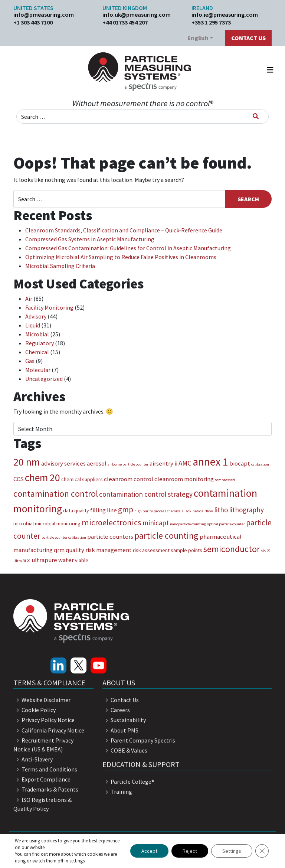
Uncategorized (44, 379)
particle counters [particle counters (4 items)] (110, 536)
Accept (149, 851)
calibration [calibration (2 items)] (260, 464)
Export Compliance (42, 779)
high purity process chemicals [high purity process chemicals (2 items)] (159, 511)
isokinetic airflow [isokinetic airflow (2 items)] (199, 511)
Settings (232, 851)
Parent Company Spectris (139, 740)
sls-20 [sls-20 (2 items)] (266, 551)
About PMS (120, 730)
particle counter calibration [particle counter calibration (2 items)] (64, 537)
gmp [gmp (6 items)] (126, 510)
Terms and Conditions (45, 769)
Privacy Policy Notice (44, 720)
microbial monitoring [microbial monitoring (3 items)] (58, 523)
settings (77, 861)
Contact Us (248, 38)
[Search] (256, 116)
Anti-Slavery (33, 759)
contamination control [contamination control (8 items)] (56, 494)
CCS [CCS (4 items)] (19, 479)
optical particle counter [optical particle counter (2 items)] (226, 524)
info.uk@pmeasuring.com (137, 14)
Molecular (38, 370)
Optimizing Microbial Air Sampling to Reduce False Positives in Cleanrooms (121, 257)
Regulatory (40, 343)
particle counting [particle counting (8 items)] (166, 536)
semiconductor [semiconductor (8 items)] (232, 549)
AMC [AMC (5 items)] (185, 463)
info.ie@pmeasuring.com (225, 14)
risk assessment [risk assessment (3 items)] (151, 550)
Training (117, 792)
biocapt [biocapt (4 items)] (240, 463)
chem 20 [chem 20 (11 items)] (42, 477)
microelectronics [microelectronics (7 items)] (112, 522)
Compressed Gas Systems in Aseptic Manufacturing (90, 239)
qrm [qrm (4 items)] (59, 550)
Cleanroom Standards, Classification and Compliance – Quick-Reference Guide (124, 230)
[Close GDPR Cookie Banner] (262, 851)
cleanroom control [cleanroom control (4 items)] (129, 479)
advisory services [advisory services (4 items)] (63, 463)
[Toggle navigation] (270, 72)
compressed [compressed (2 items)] (225, 480)
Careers (116, 710)
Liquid (33, 325)
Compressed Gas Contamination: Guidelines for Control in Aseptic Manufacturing (128, 248)
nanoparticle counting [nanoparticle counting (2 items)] (188, 524)
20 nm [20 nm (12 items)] (27, 462)
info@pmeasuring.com (44, 14)
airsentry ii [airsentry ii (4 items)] (163, 463)
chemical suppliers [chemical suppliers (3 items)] (82, 479)
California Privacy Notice (49, 730)
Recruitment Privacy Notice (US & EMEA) (43, 745)
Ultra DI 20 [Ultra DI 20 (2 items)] (22, 561)
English (198, 38)
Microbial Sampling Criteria (60, 266)
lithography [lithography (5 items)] (246, 510)
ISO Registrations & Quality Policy (42, 804)
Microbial (37, 334)
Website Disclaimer (42, 700)
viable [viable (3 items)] (82, 560)
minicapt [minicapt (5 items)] (156, 523)
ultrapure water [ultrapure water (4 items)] (53, 560)
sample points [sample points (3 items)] (186, 550)
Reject (190, 851)
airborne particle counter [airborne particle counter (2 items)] (128, 464)
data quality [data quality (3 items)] (76, 510)
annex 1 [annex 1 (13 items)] (210, 462)
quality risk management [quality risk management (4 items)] (99, 550)
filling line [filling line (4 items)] (104, 510)
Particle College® (128, 781)
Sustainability (124, 720)
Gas (30, 361)
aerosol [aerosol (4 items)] (97, 463)
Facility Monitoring (49, 307)
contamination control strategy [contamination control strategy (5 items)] (146, 494)
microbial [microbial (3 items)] (24, 523)
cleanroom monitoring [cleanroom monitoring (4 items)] (184, 479)
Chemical (37, 352)
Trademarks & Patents (46, 789)
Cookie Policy (35, 710)
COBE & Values (125, 750)
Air (29, 298)
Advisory (36, 316)
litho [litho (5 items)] (221, 510)
